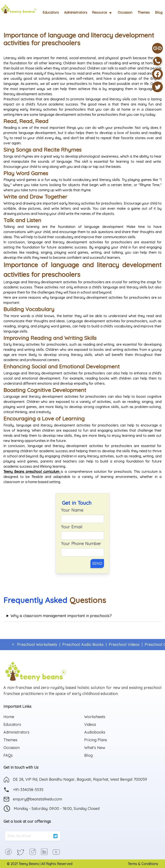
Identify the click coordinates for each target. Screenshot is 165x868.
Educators (51, 12)
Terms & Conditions (143, 864)
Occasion (125, 12)
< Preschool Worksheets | (36, 644)
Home (9, 717)
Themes (144, 12)
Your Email (72, 527)
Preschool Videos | (125, 644)
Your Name (72, 510)
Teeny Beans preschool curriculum (31, 472)
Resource (102, 13)
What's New (95, 748)
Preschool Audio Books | (83, 644)
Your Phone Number (81, 543)
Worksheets (95, 717)
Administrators (76, 12)
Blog (159, 12)
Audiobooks (95, 732)
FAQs (8, 755)
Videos (90, 724)
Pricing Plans (96, 740)
